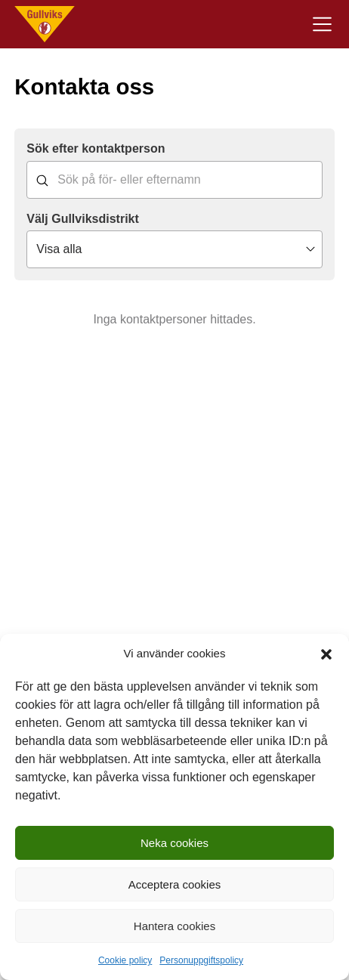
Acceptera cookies (175, 884)
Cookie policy (125, 960)
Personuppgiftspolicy (201, 960)
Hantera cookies (174, 926)
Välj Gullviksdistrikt (83, 219)
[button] (326, 654)
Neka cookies (174, 843)
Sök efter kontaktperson (96, 148)
